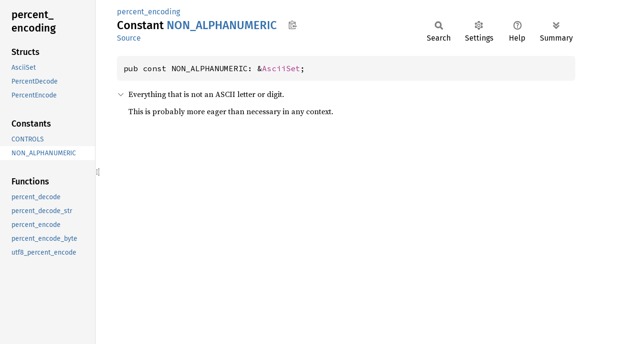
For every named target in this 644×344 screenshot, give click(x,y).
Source (129, 38)
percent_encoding (148, 12)
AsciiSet (281, 68)
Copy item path (292, 25)
